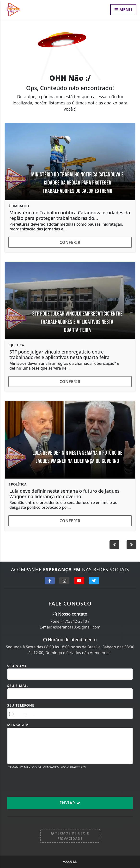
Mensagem (18, 725)
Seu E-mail (18, 686)
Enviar (70, 803)
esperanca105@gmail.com (77, 627)
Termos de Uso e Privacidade (70, 836)
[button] (131, 545)
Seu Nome (17, 666)
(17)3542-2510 (74, 621)
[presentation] (44, 783)
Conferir (70, 242)
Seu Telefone (21, 705)
